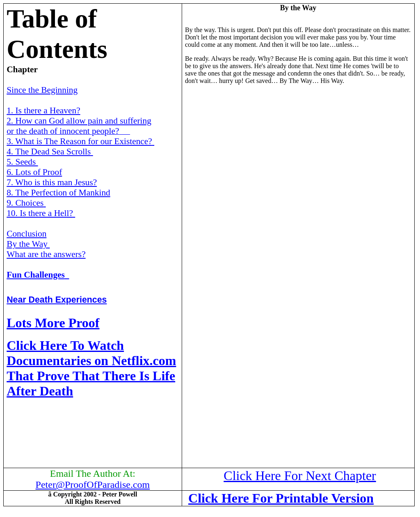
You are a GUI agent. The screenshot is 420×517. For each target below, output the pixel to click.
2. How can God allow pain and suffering (79, 121)
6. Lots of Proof (34, 172)
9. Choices (26, 203)
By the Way (28, 244)
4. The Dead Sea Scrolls (50, 152)
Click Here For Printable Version (281, 498)
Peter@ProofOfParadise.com (93, 485)
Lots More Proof (53, 323)
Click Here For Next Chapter (300, 476)
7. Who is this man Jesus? (52, 182)
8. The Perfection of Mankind (58, 193)
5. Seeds (22, 162)
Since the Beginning (42, 90)
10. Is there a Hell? (41, 213)
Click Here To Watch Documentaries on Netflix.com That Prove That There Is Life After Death (91, 368)
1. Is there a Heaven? (43, 110)
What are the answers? (46, 254)
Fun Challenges (38, 275)
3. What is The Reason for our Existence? (80, 141)
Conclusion (26, 234)
